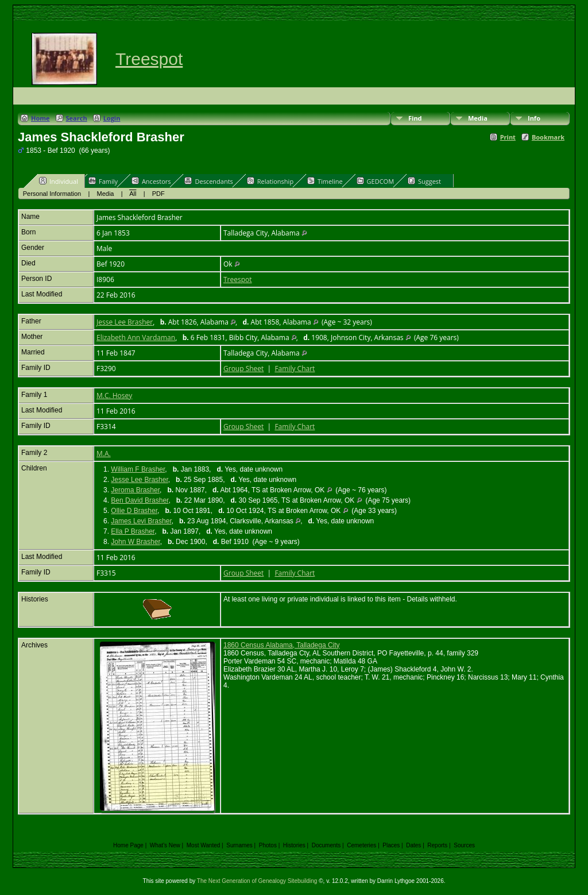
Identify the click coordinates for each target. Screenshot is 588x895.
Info (534, 118)
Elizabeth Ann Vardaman (136, 337)
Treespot (149, 59)
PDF (158, 194)
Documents (326, 845)
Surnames (239, 845)
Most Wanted (204, 845)
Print (508, 137)
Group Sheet (243, 369)
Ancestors (151, 181)
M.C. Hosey (114, 396)
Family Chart (295, 369)
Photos (268, 845)
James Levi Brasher (141, 521)
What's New (165, 845)
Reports (437, 845)
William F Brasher (138, 469)
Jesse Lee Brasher (125, 322)
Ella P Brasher (133, 531)
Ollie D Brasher (134, 511)
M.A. (104, 454)
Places (391, 845)
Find (415, 118)
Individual (59, 181)
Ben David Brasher (140, 500)
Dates (413, 845)
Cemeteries (361, 845)
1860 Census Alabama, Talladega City (282, 645)
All (133, 194)
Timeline (325, 181)
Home (40, 118)
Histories (294, 845)
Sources (464, 845)
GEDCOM (375, 181)
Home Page (128, 845)
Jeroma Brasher (135, 490)
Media (478, 118)
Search (77, 118)
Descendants (208, 181)
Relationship (270, 181)
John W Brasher (135, 542)
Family (103, 181)
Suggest (424, 181)
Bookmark (548, 137)
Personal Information (52, 194)
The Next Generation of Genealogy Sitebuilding (257, 881)
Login (112, 118)
